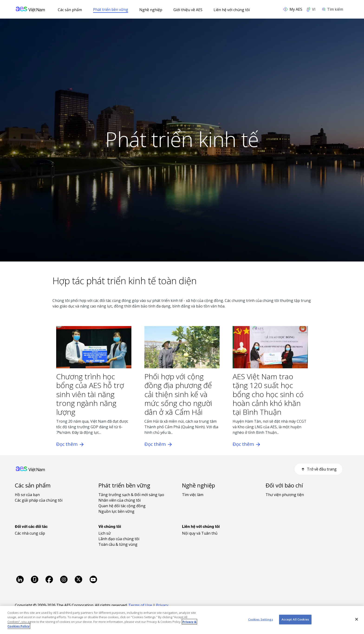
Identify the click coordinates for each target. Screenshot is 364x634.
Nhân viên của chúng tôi (120, 500)
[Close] (357, 619)
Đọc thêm (70, 444)
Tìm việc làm (193, 495)
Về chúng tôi (110, 526)
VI (314, 9)
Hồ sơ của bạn (27, 495)
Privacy (163, 605)
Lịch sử (105, 533)
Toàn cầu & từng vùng (118, 544)
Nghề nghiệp (151, 10)
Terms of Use (140, 605)
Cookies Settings (261, 619)
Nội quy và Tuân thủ (200, 533)
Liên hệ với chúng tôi (232, 10)
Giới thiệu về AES (188, 10)
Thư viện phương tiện (285, 495)
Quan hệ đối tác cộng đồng (122, 506)
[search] (334, 9)
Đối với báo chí (284, 485)
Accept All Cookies (295, 619)
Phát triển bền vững (111, 10)
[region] (182, 620)
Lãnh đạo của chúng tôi (119, 539)
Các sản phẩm (70, 10)
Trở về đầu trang (318, 469)
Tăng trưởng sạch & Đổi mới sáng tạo (131, 495)
